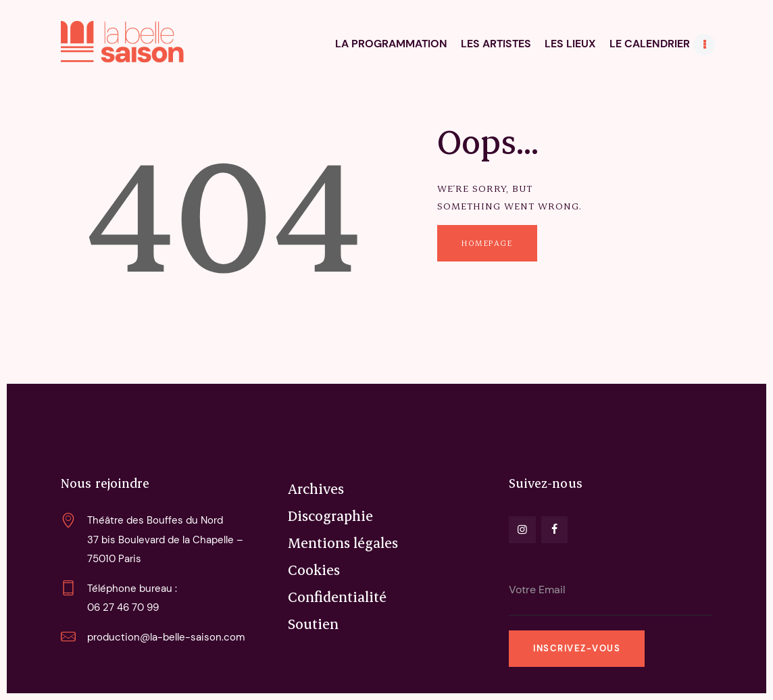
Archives (316, 489)
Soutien (313, 624)
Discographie (330, 516)
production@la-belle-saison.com (166, 637)
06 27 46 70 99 (123, 607)
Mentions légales (343, 543)
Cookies (314, 570)
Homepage (487, 243)
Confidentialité (337, 597)
